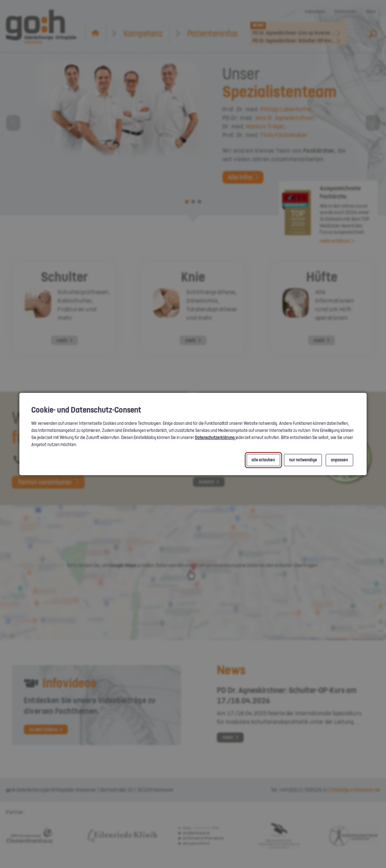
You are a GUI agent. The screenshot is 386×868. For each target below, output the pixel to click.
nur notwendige (303, 460)
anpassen (339, 460)
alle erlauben (263, 460)
